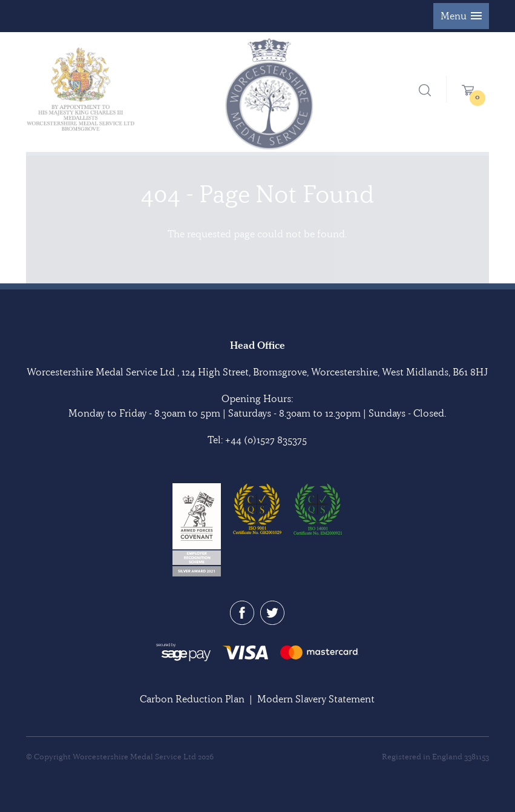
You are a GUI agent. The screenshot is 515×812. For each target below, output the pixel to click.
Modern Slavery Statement (316, 699)
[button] (461, 16)
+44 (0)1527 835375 (266, 440)
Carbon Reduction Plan (192, 699)
